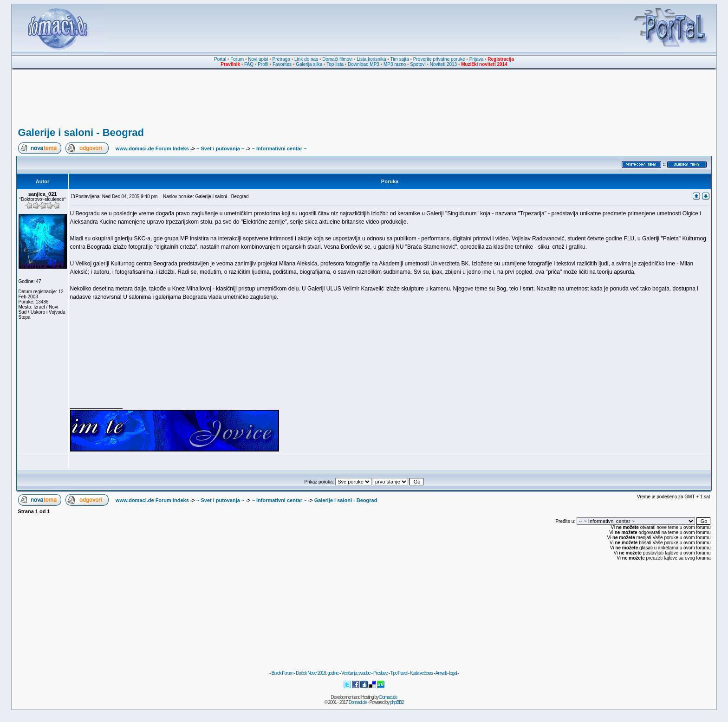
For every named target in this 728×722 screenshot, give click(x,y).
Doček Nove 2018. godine (317, 673)
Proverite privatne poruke (439, 59)
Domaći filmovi (337, 59)
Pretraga (281, 59)
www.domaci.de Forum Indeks (152, 148)
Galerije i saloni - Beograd (81, 132)
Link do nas (306, 59)
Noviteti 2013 (443, 64)
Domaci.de (388, 697)
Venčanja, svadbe (356, 673)
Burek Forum (282, 673)
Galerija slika (309, 64)
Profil (263, 64)
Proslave (380, 673)
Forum (237, 59)
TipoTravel (399, 673)
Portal (220, 59)
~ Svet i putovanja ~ (220, 148)
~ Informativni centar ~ (279, 148)
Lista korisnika (371, 59)
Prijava (477, 59)
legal (453, 673)
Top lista (335, 64)
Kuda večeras (421, 673)
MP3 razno (395, 64)
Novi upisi (258, 59)
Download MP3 (364, 64)
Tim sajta (400, 59)
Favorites (282, 64)
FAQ (249, 64)
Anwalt (441, 673)
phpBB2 (397, 702)
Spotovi (418, 64)
